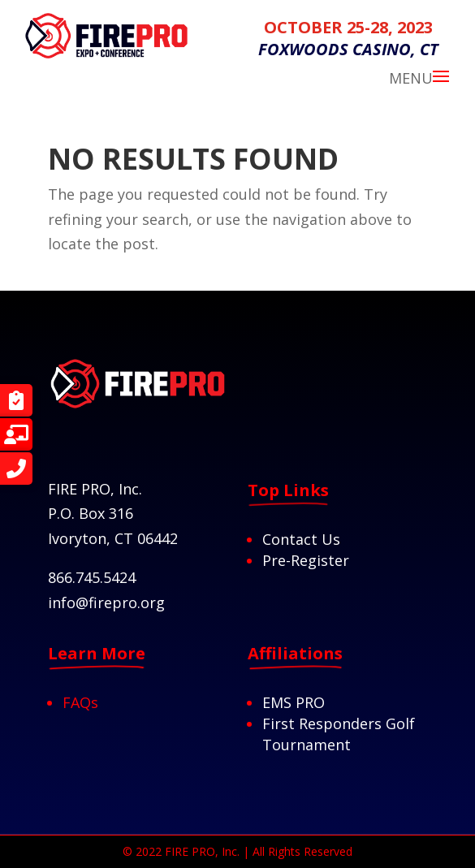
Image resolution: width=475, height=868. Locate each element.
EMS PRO (294, 702)
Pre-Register (306, 560)
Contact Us (301, 539)
